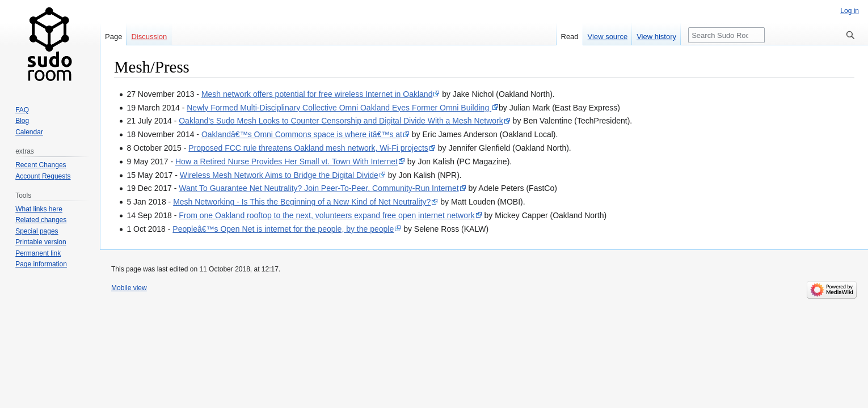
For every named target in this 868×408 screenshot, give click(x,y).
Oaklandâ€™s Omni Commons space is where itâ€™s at (302, 134)
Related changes (41, 220)
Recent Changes (41, 165)
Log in (850, 11)
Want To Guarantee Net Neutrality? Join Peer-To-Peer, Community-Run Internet (319, 188)
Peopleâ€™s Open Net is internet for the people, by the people (283, 229)
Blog (22, 121)
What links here (39, 209)
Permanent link (38, 253)
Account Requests (43, 176)
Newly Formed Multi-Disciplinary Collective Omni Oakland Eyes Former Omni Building (339, 108)
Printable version (41, 242)
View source (608, 37)
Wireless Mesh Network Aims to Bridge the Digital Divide (279, 175)
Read (570, 37)
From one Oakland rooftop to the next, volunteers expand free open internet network (326, 215)
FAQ (22, 110)
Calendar (29, 132)
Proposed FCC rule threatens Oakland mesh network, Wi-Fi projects (308, 148)
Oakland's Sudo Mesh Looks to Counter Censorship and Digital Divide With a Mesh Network (341, 121)
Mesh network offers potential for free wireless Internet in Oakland (317, 94)
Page (113, 37)
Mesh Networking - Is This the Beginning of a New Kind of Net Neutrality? (302, 202)
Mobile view (129, 288)
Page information (41, 264)
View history (656, 37)
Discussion (149, 37)
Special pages (37, 231)
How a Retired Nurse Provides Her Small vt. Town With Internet (286, 161)
